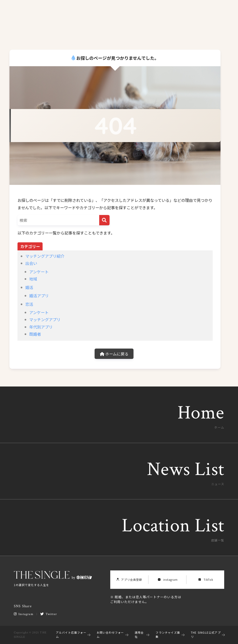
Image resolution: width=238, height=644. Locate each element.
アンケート (39, 272)
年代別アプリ (41, 327)
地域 (33, 279)
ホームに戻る (114, 354)
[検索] (104, 220)
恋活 (29, 304)
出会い (31, 263)
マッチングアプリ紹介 (45, 256)
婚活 (29, 287)
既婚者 (35, 334)
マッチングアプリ (45, 319)
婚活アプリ (39, 296)
